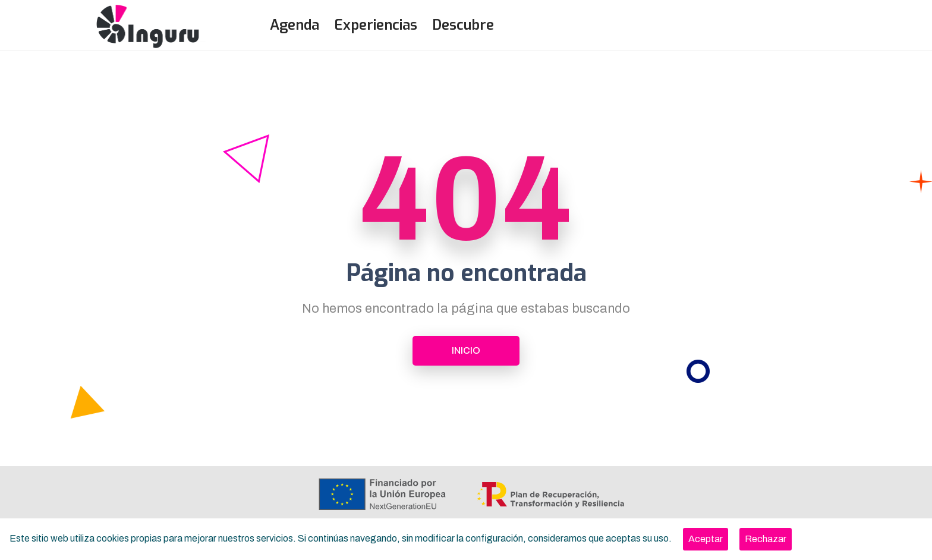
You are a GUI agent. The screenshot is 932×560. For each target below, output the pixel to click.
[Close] (706, 539)
